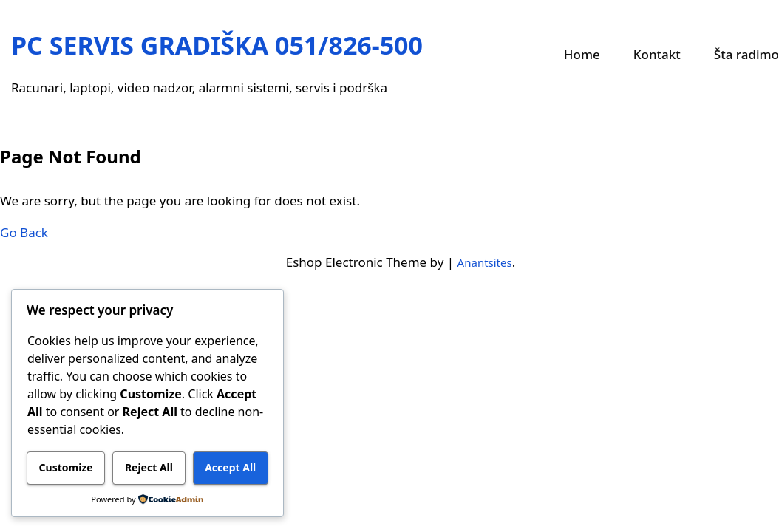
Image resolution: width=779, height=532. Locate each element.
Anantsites (485, 262)
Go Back (24, 232)
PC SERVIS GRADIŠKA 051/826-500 (217, 45)
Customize (66, 467)
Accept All (230, 467)
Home (582, 54)
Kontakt (657, 54)
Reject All (149, 467)
